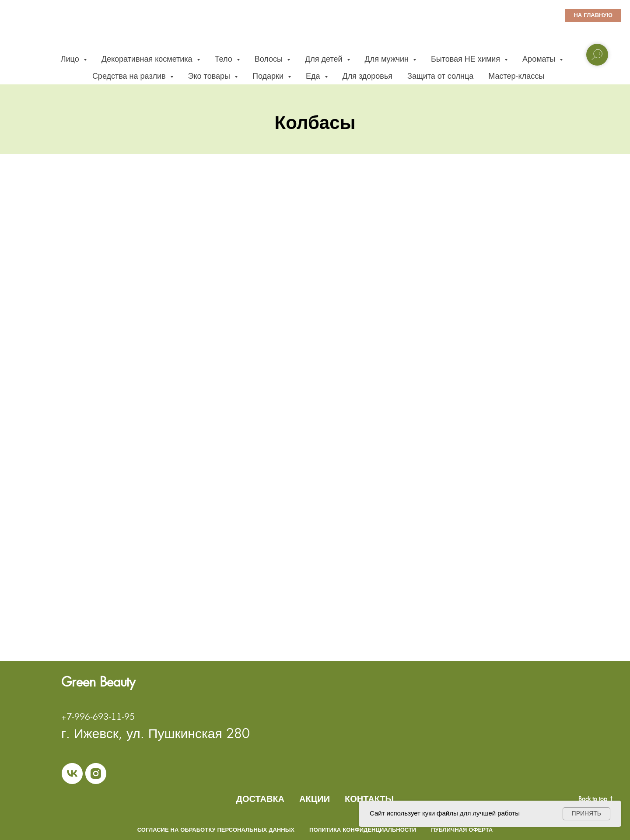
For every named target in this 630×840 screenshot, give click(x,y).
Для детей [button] (325, 59)
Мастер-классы (516, 76)
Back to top (595, 799)
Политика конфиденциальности (363, 830)
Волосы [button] (270, 59)
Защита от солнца (440, 76)
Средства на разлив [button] (130, 76)
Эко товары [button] (210, 76)
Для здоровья (368, 76)
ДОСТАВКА (260, 799)
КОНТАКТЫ (369, 799)
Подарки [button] (269, 76)
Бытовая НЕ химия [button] (467, 59)
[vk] (72, 774)
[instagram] (96, 774)
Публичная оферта (462, 830)
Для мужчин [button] (388, 59)
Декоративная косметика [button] (148, 59)
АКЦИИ (315, 799)
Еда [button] (314, 76)
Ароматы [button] (540, 59)
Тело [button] (225, 59)
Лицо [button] (71, 59)
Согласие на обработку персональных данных (216, 830)
